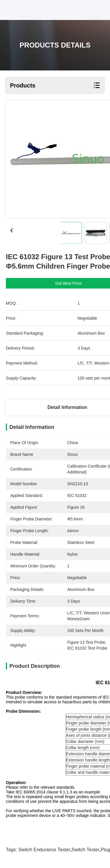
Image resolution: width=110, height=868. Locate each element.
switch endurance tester (44, 850)
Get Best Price (69, 283)
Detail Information (67, 407)
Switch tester (86, 850)
